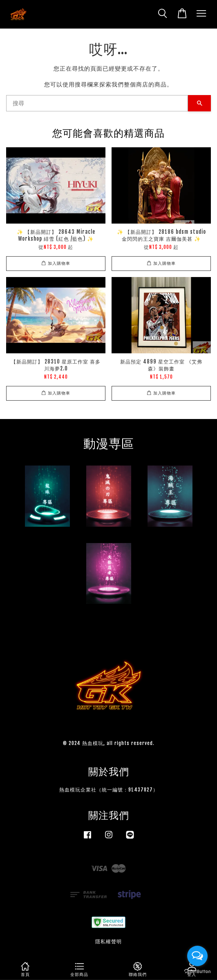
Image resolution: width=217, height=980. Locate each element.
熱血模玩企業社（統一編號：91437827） (109, 790)
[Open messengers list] (197, 956)
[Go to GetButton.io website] (197, 972)
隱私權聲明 (108, 941)
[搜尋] (97, 103)
